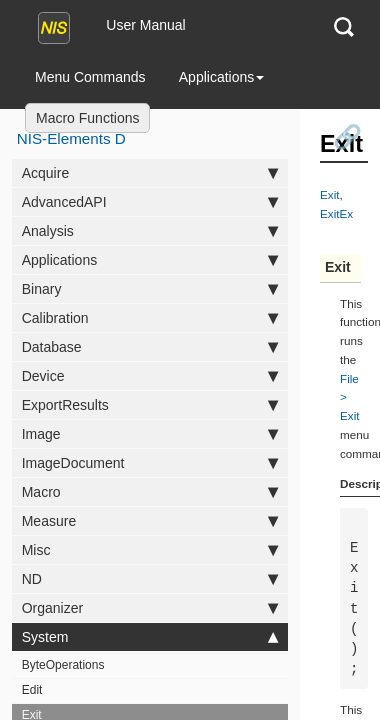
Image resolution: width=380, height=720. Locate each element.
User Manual (145, 25)
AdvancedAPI (150, 202)
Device (150, 376)
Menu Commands (90, 77)
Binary (150, 289)
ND (150, 579)
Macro (150, 492)
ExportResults (150, 405)
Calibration (150, 318)
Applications (222, 77)
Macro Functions (87, 118)
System (150, 637)
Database (150, 347)
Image (150, 434)
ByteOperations (63, 665)
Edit (32, 690)
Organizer (150, 608)
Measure (150, 521)
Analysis (150, 231)
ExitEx (336, 213)
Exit (330, 194)
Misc (150, 550)
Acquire (150, 173)
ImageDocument (150, 463)
